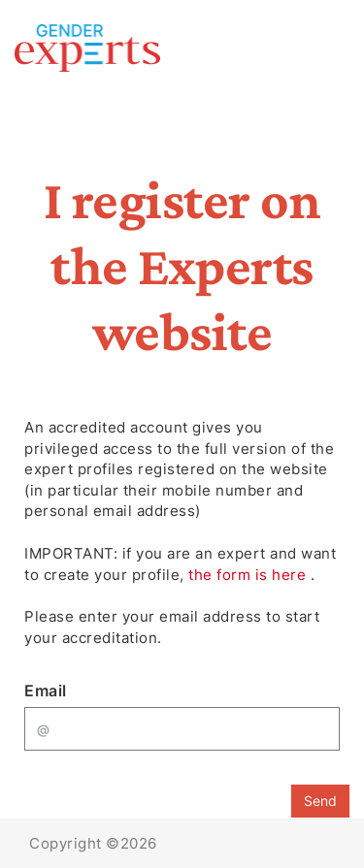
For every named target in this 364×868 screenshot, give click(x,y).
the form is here (249, 575)
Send (320, 801)
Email (46, 691)
